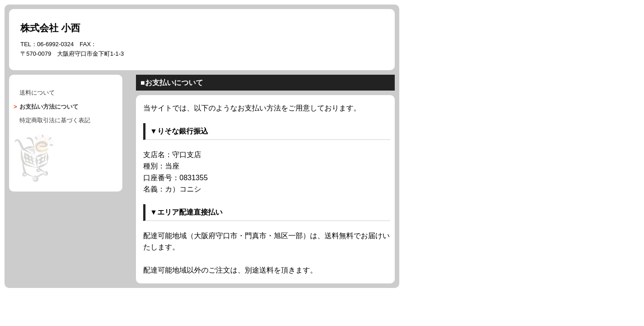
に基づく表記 (55, 120)
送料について (37, 93)
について (49, 107)
